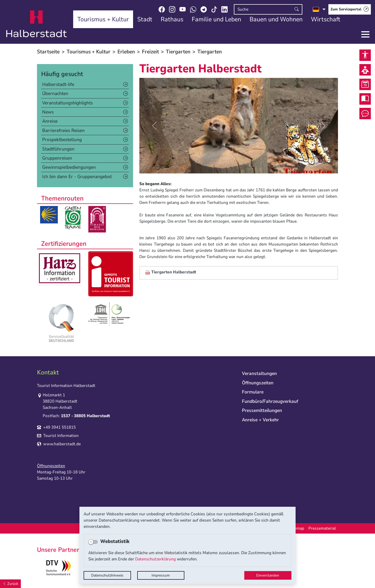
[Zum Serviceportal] (350, 9)
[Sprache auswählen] (319, 9)
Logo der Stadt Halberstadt (37, 24)
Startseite (48, 52)
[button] (154, 126)
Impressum (161, 575)
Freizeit (150, 52)
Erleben (126, 52)
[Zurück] (10, 584)
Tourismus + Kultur (89, 52)
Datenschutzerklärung (155, 559)
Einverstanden (268, 575)
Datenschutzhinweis (107, 575)
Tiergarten (178, 52)
